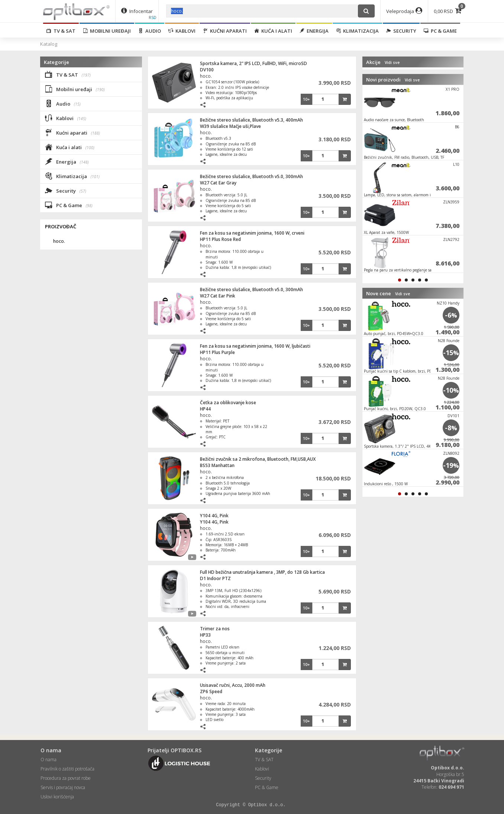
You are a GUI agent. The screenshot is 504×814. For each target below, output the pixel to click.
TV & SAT (61, 31)
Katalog (49, 44)
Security (401, 31)
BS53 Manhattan (217, 465)
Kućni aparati (225, 31)
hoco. (206, 76)
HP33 (205, 635)
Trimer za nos (215, 629)
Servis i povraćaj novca (63, 787)
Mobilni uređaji (107, 31)
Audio (150, 31)
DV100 (207, 70)
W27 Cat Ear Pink (218, 296)
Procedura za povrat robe (66, 778)
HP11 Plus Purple (217, 352)
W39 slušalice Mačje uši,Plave (230, 126)
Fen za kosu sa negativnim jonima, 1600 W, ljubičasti (255, 346)
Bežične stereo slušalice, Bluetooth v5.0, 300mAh (251, 176)
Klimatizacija (357, 31)
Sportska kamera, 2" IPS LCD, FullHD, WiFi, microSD (253, 63)
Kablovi (182, 31)
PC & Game (440, 31)
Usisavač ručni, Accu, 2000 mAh (233, 685)
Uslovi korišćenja (57, 797)
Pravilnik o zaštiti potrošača (67, 769)
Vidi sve (392, 62)
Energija (314, 31)
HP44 (205, 409)
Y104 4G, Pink (214, 516)
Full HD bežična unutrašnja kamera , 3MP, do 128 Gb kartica (262, 572)
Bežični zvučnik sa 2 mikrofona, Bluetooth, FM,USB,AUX (258, 459)
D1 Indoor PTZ (215, 578)
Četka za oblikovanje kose (228, 403)
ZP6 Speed (211, 691)
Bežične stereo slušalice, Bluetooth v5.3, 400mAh (251, 120)
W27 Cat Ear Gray (218, 183)
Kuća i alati (273, 31)
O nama (49, 760)
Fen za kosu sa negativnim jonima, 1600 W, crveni (252, 233)
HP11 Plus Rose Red (220, 239)
